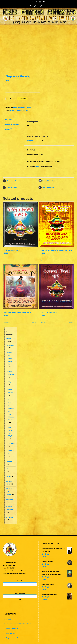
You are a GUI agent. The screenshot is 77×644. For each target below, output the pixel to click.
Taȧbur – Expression (12, 628)
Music (9, 476)
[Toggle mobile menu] (73, 12)
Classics (11, 345)
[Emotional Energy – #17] (57, 287)
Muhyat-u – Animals (12, 638)
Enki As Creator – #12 (12, 250)
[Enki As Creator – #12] (20, 224)
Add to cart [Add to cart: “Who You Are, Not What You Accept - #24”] (44, 260)
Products (10, 499)
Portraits (9, 619)
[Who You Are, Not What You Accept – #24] (57, 224)
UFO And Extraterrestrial (14, 452)
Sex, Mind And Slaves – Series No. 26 (18, 312)
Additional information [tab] (12, 124)
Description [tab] (8, 120)
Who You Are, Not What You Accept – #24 (56, 250)
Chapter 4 (12, 110)
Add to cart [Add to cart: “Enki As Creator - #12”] (8, 260)
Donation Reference (20, 581)
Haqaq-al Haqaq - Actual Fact (11, 358)
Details (35, 260)
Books (15, 108)
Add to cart (22, 99)
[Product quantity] (10, 99)
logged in (38, 166)
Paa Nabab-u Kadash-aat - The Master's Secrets (11, 410)
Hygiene (10, 461)
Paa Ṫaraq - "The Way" (25, 108)
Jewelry (10, 469)
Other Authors (11, 391)
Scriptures (12, 443)
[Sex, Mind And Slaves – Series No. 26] (20, 287)
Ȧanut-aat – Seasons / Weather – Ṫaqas (18, 624)
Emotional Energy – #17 (49, 312)
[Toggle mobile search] (70, 12)
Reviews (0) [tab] (8, 129)
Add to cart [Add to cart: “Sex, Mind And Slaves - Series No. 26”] (8, 322)
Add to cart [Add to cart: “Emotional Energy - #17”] (44, 322)
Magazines (12, 382)
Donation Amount (20, 593)
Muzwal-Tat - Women (10, 492)
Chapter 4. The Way (22, 110)
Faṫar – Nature (10, 633)
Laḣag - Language (11, 373)
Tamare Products (10, 508)
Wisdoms (10, 517)
